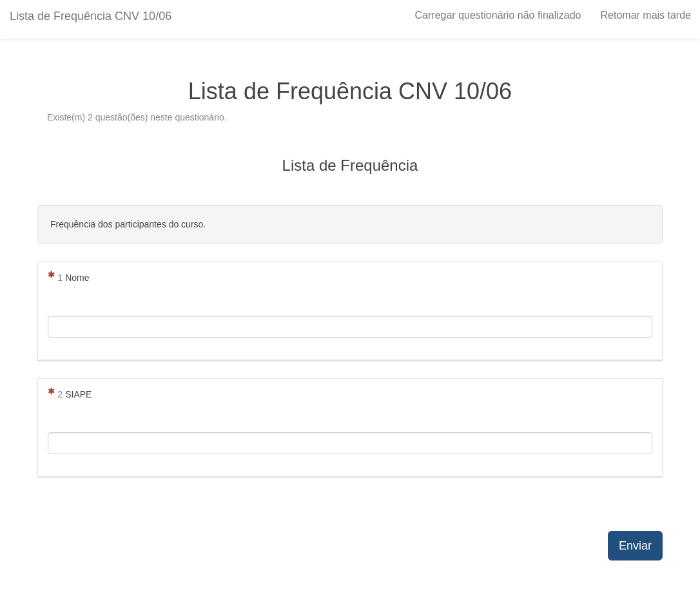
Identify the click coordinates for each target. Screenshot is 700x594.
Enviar (635, 546)
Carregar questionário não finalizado (498, 15)
